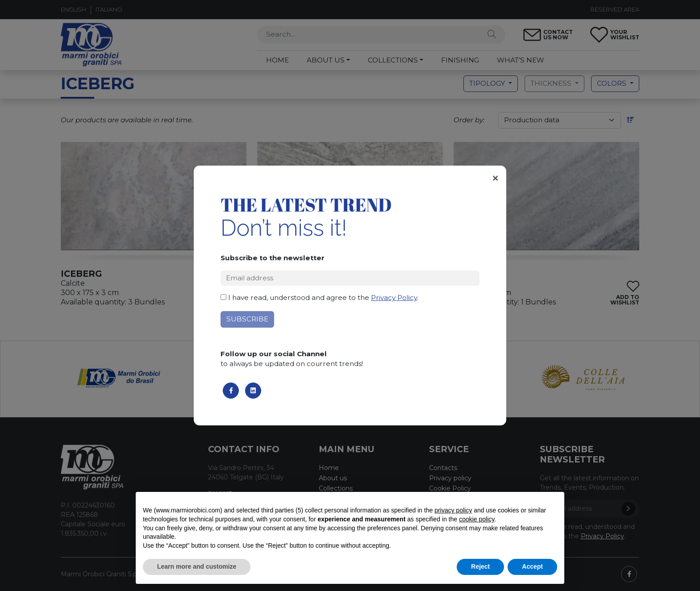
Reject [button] (480, 566)
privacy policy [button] (453, 510)
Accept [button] (532, 566)
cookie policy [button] (477, 519)
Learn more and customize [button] (197, 566)
